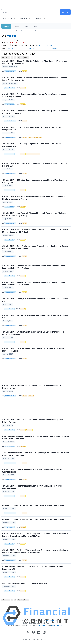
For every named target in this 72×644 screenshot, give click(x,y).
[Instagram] (44, 632)
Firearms (30, 137)
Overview (6, 31)
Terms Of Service (57, 625)
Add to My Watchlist (45, 45)
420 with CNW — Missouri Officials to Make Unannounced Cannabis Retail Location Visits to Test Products (34, 267)
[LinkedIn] (39, 632)
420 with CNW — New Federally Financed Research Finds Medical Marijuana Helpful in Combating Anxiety (34, 198)
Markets (6, 26)
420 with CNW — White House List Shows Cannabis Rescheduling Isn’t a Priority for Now (33, 387)
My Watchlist (24, 18)
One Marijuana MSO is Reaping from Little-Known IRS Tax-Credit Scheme (33, 505)
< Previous (6, 57)
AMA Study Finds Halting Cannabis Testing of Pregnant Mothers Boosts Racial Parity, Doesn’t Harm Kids (35, 438)
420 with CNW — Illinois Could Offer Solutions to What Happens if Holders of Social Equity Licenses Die (35, 62)
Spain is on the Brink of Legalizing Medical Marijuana (25, 583)
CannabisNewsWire (9, 88)
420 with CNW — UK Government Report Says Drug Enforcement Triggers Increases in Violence (33, 333)
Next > (26, 57)
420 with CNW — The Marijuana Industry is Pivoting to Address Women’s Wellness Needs (33, 471)
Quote (11, 49)
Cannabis (25, 71)
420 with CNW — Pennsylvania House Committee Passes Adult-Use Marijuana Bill (35, 300)
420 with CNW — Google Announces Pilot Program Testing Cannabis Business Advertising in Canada (35, 95)
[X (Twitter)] (28, 632)
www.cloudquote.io (53, 620)
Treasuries (38, 31)
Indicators (39, 18)
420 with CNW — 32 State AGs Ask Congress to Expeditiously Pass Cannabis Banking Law (35, 165)
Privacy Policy (43, 625)
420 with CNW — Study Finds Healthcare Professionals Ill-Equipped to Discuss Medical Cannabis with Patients (35, 231)
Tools (35, 26)
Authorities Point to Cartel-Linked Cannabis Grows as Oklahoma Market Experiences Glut (33, 568)
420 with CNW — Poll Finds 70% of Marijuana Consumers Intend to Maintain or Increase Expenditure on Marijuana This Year (35, 535)
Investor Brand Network (10, 71)
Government (31, 396)
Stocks (17, 26)
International (29, 31)
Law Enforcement (38, 137)
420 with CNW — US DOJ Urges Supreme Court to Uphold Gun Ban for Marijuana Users (32, 129)
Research (54, 49)
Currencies (20, 31)
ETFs (26, 26)
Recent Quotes (8, 18)
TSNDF (11, 36)
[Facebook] (33, 632)
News (13, 31)
